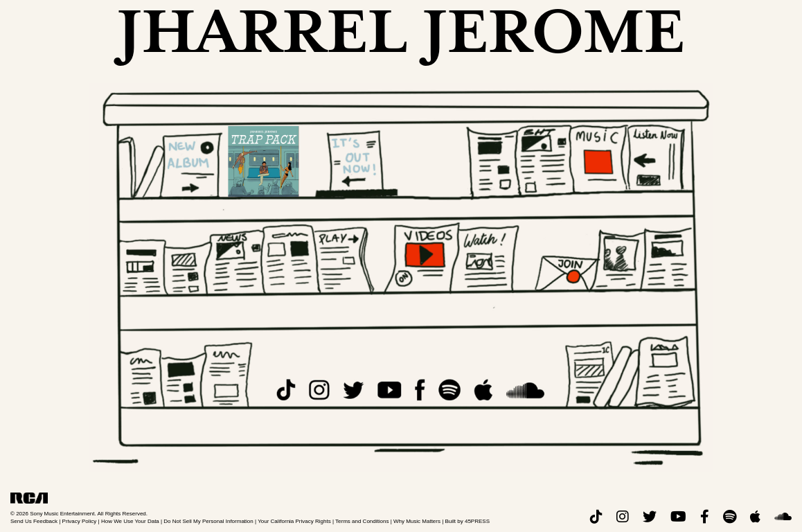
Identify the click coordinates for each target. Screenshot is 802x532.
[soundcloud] (783, 517)
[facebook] (705, 517)
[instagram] (623, 517)
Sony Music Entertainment (62, 514)
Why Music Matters (417, 521)
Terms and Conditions (362, 521)
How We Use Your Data (130, 521)
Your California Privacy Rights (294, 521)
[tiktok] (596, 517)
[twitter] (650, 517)
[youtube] (678, 517)
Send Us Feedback (34, 521)
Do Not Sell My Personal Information (208, 521)
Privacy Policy (80, 521)
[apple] (755, 517)
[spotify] (730, 517)
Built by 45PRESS (467, 521)
